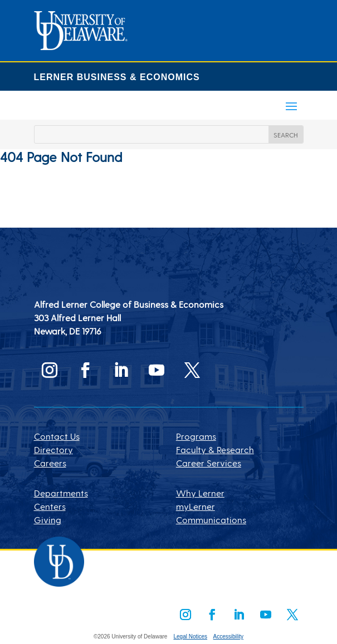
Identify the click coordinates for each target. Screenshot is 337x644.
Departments (61, 493)
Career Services (209, 463)
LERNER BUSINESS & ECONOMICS (117, 77)
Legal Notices (190, 636)
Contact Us (57, 436)
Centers (50, 506)
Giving (48, 520)
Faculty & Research (215, 449)
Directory (53, 449)
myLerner (196, 506)
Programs (196, 436)
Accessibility (228, 636)
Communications (211, 520)
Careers (50, 463)
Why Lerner (200, 493)
